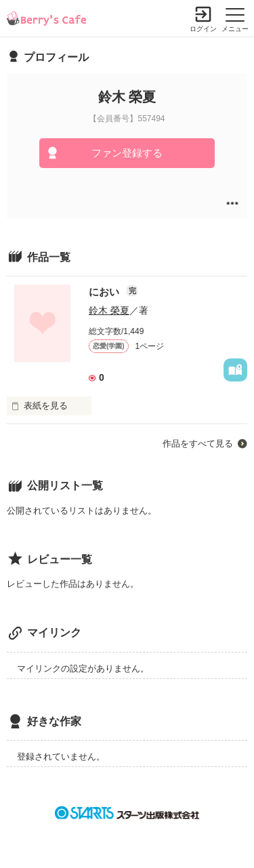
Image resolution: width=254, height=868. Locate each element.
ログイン (203, 29)
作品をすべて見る (198, 443)
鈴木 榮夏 (109, 310)
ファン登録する (127, 153)
